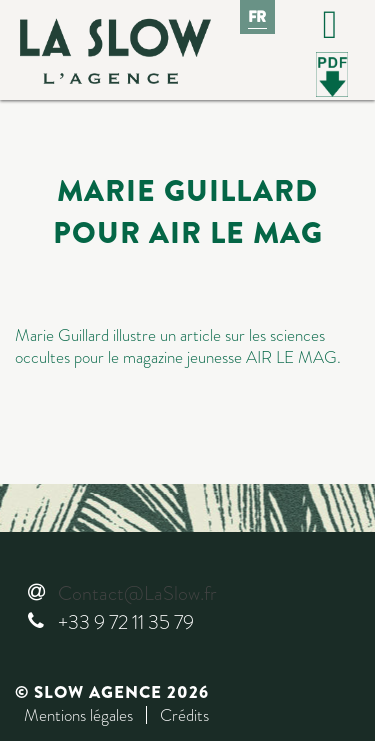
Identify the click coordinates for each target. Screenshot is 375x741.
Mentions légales (78, 715)
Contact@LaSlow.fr (137, 593)
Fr (258, 17)
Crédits (184, 715)
